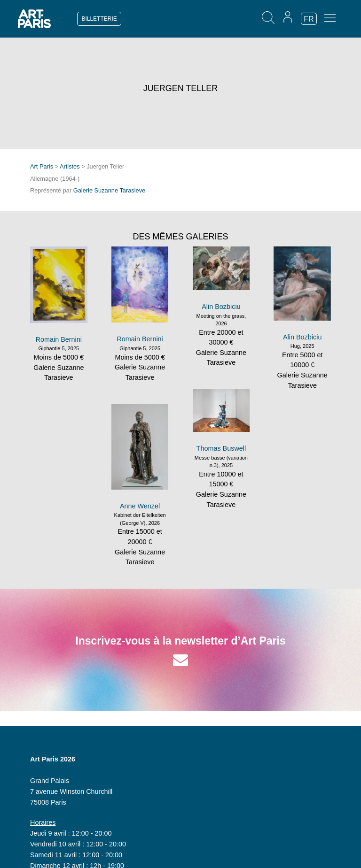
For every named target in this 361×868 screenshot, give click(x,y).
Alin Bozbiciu (221, 307)
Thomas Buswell (221, 448)
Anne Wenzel (140, 506)
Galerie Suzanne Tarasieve (109, 190)
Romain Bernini (59, 339)
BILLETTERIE (99, 19)
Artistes (70, 166)
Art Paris (42, 166)
